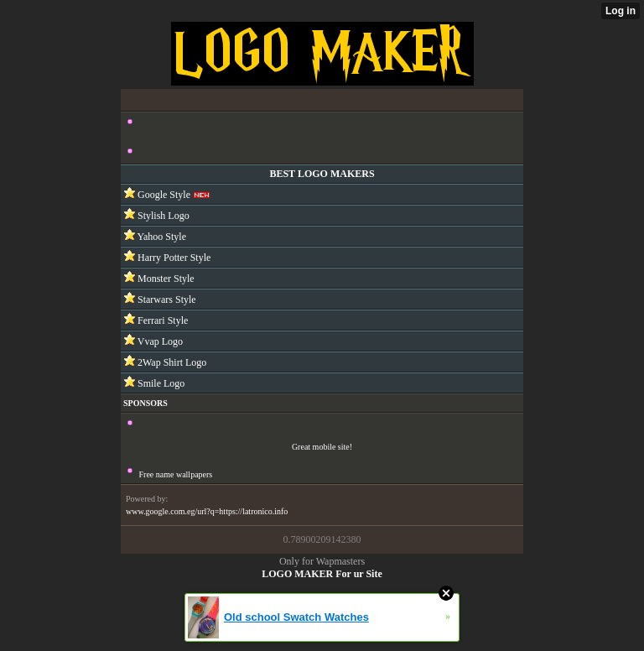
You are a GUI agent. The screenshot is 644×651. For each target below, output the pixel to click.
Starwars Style (166, 299)
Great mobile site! (322, 447)
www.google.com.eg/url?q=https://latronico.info (207, 511)
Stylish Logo (162, 216)
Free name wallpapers (176, 474)
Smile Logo (160, 383)
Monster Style (165, 279)
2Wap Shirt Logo (171, 362)
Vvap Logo (159, 341)
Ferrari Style (161, 320)
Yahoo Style (161, 237)
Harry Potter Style (173, 258)
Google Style (163, 195)
